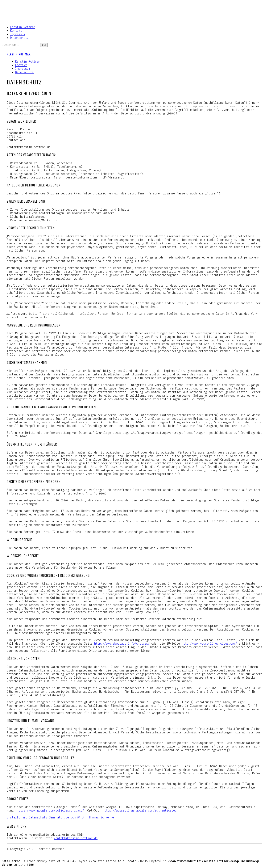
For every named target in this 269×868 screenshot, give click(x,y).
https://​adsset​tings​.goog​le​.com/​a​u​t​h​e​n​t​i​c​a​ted (140, 810)
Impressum (18, 34)
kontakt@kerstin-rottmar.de (76, 838)
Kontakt (16, 31)
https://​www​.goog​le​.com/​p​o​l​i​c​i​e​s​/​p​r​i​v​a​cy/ (50, 810)
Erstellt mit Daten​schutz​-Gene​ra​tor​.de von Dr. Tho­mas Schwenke (60, 817)
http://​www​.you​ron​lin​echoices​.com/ (209, 643)
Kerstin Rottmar (23, 27)
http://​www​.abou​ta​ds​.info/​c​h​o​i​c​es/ (122, 643)
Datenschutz (19, 38)
